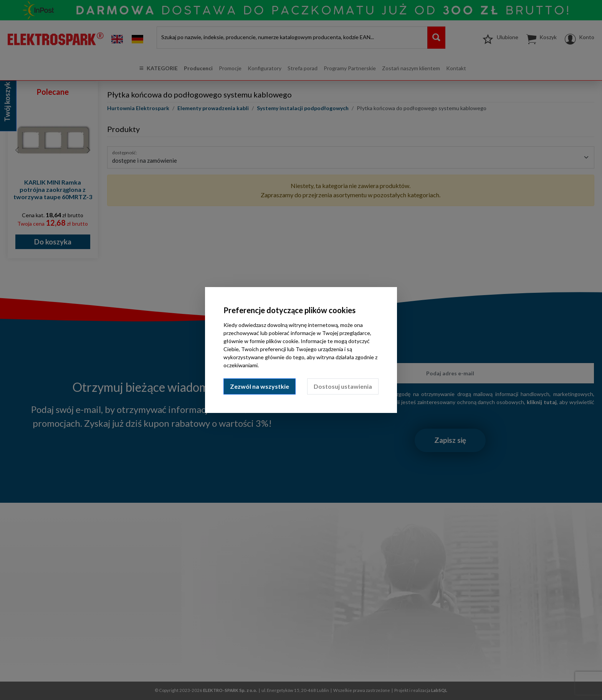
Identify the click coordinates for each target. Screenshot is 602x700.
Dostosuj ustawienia (343, 386)
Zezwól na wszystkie (260, 386)
